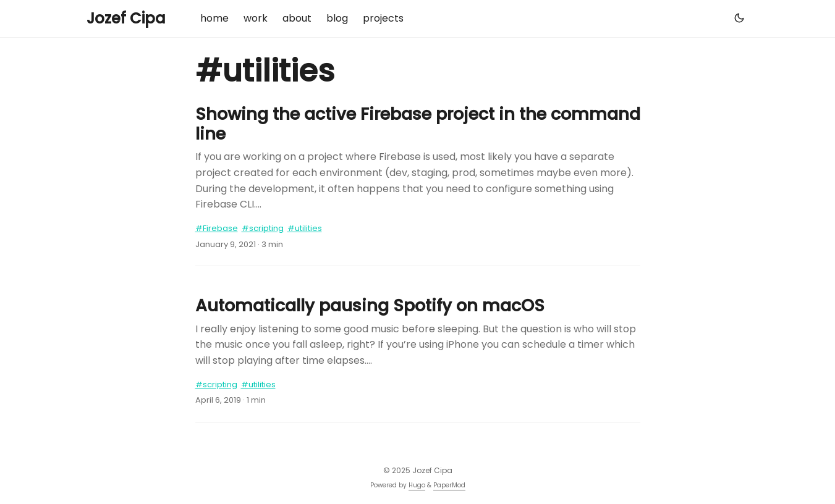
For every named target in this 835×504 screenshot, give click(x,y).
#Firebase (217, 228)
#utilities (305, 228)
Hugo (417, 485)
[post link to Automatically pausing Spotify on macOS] (418, 332)
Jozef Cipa (126, 18)
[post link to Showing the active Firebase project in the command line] (418, 158)
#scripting (263, 228)
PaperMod (449, 485)
